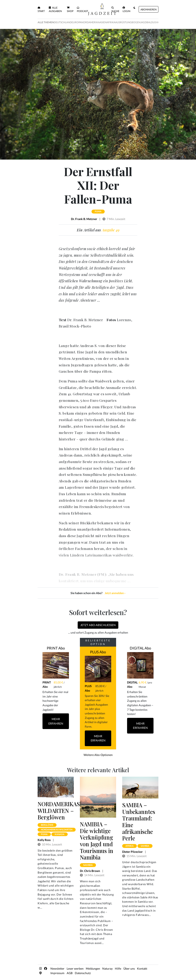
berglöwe (47, 825)
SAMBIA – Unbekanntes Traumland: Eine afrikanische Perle (139, 822)
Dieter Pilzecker (132, 852)
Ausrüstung (123, 22)
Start (41, 10)
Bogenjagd (139, 22)
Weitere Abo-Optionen (98, 755)
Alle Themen (46, 22)
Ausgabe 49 (111, 230)
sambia (145, 846)
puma (98, 211)
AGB (70, 973)
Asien (103, 22)
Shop (70, 10)
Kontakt (142, 969)
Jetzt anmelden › (115, 593)
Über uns (129, 969)
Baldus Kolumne (158, 22)
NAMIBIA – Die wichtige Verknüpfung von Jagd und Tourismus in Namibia (97, 841)
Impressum (57, 973)
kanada (60, 834)
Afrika (111, 22)
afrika (130, 846)
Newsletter (57, 969)
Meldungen (93, 969)
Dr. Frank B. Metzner (84, 219)
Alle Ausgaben (55, 9)
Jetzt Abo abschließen (98, 625)
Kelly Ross (44, 840)
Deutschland (63, 22)
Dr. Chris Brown (90, 871)
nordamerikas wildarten (57, 829)
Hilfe (118, 969)
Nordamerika (90, 22)
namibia (88, 865)
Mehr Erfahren (56, 721)
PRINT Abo (56, 648)
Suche (115, 10)
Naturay (107, 969)
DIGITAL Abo (140, 648)
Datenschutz (83, 973)
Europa (76, 22)
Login (126, 10)
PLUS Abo (98, 652)
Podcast (82, 10)
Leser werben (75, 969)
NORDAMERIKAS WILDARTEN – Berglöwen (59, 811)
